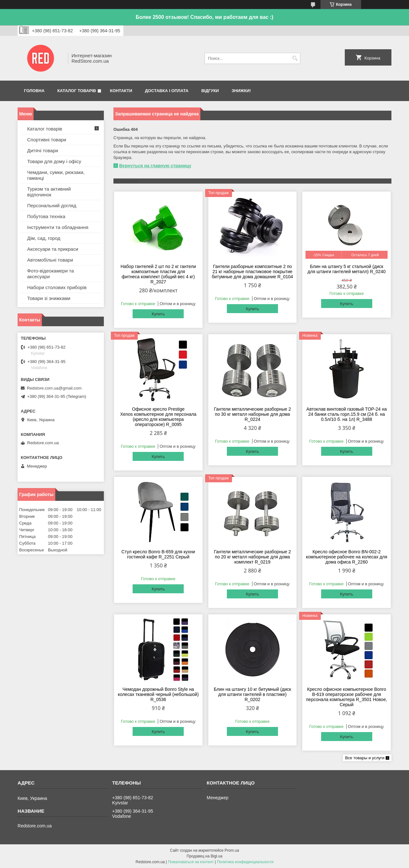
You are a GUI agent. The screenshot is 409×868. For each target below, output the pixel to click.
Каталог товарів (77, 91)
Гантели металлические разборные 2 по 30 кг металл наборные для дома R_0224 (252, 414)
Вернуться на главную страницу (155, 166)
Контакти (121, 91)
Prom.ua (232, 850)
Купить (158, 314)
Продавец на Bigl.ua (204, 856)
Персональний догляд (52, 205)
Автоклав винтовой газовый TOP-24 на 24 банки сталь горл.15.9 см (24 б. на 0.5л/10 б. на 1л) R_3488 (347, 414)
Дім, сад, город (44, 238)
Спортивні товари (47, 140)
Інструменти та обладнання (58, 227)
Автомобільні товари (50, 260)
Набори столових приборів (57, 287)
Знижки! (241, 91)
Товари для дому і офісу (54, 161)
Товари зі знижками (49, 298)
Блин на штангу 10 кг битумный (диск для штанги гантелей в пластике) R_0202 (252, 694)
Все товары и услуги (365, 758)
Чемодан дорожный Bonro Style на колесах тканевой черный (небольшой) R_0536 (158, 694)
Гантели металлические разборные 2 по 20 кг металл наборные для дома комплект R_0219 (252, 557)
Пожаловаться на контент (191, 862)
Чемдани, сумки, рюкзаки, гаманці (56, 175)
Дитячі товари (43, 150)
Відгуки (210, 91)
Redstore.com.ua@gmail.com (54, 388)
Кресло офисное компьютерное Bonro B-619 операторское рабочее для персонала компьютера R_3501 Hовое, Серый (347, 697)
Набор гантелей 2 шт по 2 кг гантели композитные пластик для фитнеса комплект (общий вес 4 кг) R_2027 (158, 274)
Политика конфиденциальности (245, 862)
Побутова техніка (46, 216)
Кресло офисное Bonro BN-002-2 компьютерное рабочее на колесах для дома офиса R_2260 (347, 557)
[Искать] (295, 58)
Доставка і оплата (167, 91)
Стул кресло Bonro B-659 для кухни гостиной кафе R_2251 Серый (158, 554)
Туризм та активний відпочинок (49, 192)
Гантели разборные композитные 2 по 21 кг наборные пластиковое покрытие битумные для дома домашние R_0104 (252, 272)
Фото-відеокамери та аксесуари (50, 274)
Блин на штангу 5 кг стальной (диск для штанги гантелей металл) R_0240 (347, 269)
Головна (34, 91)
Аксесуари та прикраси (53, 249)
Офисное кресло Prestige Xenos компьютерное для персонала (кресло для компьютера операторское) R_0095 (158, 417)
